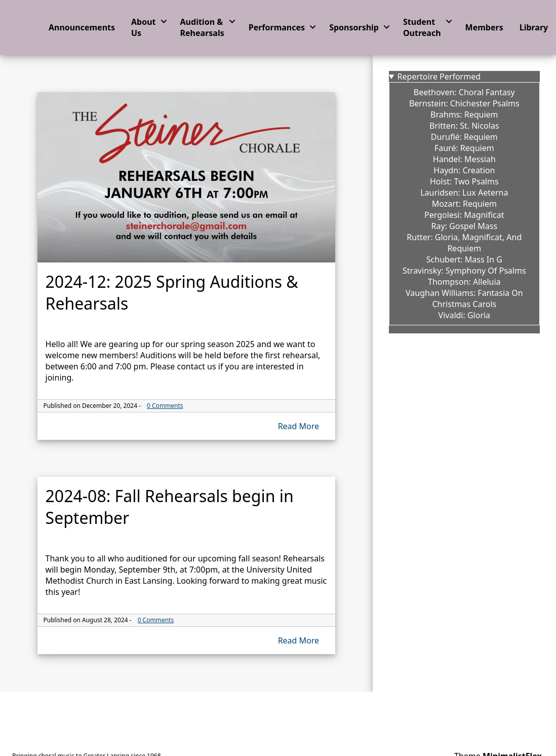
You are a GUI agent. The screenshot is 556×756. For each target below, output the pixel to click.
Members (484, 27)
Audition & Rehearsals (202, 27)
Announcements (82, 27)
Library (534, 27)
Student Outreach (422, 27)
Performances (277, 27)
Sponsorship (354, 27)
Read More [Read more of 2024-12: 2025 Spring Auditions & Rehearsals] (299, 426)
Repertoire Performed (439, 77)
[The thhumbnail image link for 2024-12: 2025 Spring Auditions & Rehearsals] (187, 177)
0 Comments (165, 406)
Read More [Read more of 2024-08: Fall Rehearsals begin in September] (299, 640)
